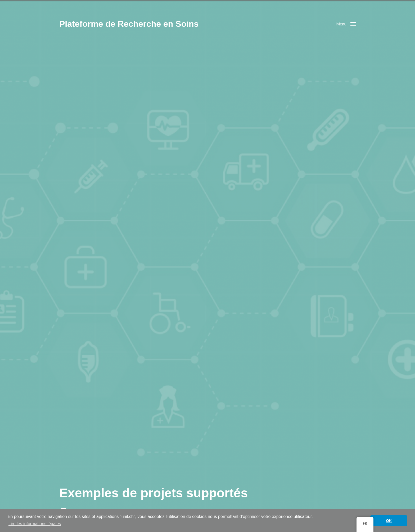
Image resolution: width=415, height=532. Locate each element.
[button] (346, 24)
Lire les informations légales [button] (35, 524)
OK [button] (389, 521)
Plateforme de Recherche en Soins (129, 24)
